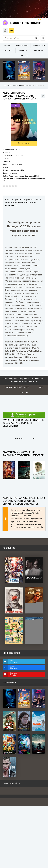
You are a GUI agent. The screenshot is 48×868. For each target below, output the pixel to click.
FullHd (24, 392)
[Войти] (5, 30)
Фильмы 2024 (22, 46)
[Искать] (36, 38)
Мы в (26, 661)
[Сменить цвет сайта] (43, 38)
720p (41, 387)
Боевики (23, 51)
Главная (7, 46)
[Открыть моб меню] (12, 30)
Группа (26, 668)
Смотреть (26, 143)
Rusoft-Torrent (25, 23)
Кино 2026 (8, 51)
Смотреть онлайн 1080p (17, 387)
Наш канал (26, 674)
